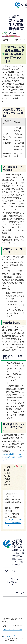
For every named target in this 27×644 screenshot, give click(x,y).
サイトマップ (9, 636)
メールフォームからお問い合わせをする (13, 523)
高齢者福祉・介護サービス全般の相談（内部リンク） (13, 457)
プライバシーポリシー (12, 626)
